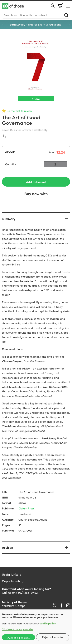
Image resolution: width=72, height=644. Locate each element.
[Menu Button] (68, 6)
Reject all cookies (53, 637)
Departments (11, 581)
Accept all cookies (19, 638)
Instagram (68, 605)
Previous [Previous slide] (2, 25)
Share (4, 136)
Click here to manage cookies (17, 629)
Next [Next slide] (70, 25)
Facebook (61, 606)
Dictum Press (26, 508)
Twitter (54, 605)
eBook (10, 152)
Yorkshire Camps (14, 606)
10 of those (13, 6)
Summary (9, 219)
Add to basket (36, 182)
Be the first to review (19, 111)
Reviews (8, 547)
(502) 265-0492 (27, 592)
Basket (60, 6)
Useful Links (10, 574)
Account (53, 5)
